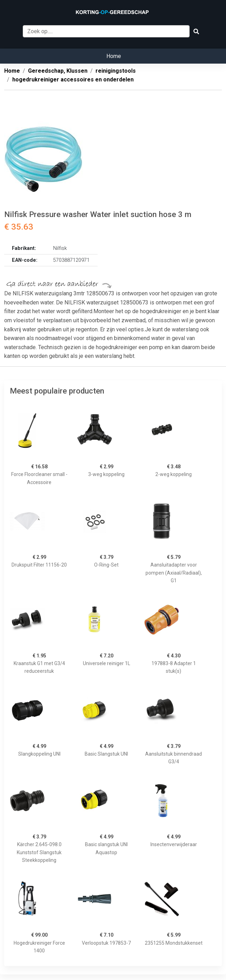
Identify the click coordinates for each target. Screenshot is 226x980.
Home (114, 56)
